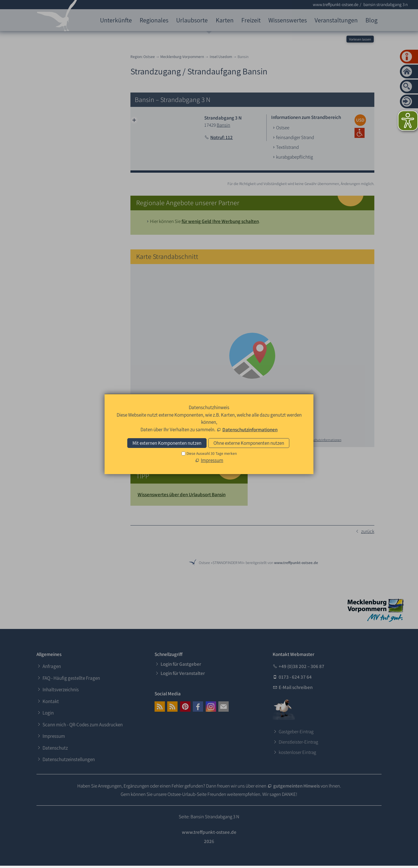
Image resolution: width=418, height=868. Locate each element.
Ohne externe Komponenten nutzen (249, 443)
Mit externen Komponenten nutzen (167, 443)
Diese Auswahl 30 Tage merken (212, 453)
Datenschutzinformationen (250, 430)
